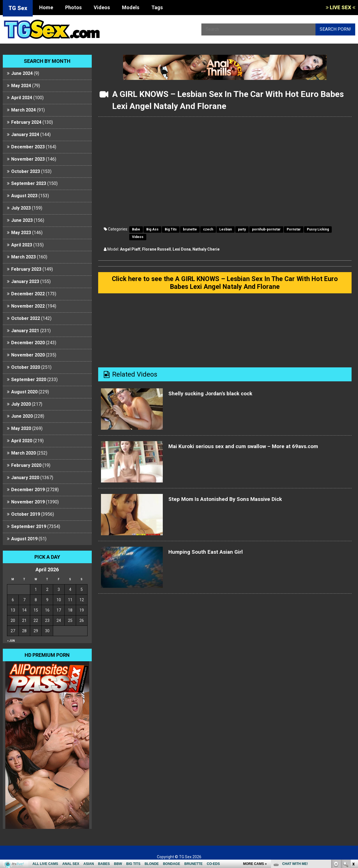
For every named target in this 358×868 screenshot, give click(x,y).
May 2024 (21, 86)
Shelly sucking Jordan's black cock (221, 398)
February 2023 (26, 269)
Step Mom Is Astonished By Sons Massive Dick (240, 503)
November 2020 (28, 355)
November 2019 (28, 502)
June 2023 (22, 220)
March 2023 (23, 257)
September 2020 (29, 380)
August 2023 (24, 196)
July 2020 (21, 404)
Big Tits (171, 229)
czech (208, 229)
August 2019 (24, 539)
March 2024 (23, 110)
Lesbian (226, 229)
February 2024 (26, 122)
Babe (136, 229)
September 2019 (29, 526)
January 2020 (25, 478)
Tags (157, 7)
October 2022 (26, 318)
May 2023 (21, 233)
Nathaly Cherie (206, 249)
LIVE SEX (341, 7)
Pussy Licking (318, 229)
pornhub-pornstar (266, 229)
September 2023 (29, 183)
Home (46, 7)
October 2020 (26, 367)
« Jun (11, 641)
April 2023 (22, 245)
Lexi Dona (182, 249)
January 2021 (25, 331)
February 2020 (26, 465)
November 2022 (28, 306)
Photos (73, 7)
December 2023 (28, 147)
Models (131, 7)
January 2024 (25, 135)
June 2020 (22, 416)
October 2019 (26, 514)
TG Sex (18, 8)
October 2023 (26, 171)
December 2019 (28, 490)
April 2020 (22, 441)
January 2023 (25, 281)
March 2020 (23, 453)
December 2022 (28, 294)
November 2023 (28, 159)
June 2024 (22, 73)
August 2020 (24, 392)
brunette (190, 229)
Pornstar (294, 229)
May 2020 (21, 428)
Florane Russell (156, 249)
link (353, 781)
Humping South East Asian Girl (215, 556)
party (242, 229)
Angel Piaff (130, 249)
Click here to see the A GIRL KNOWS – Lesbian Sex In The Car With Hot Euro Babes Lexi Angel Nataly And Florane (225, 285)
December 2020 (28, 343)
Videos (102, 7)
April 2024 (22, 98)
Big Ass (152, 229)
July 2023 (21, 208)
